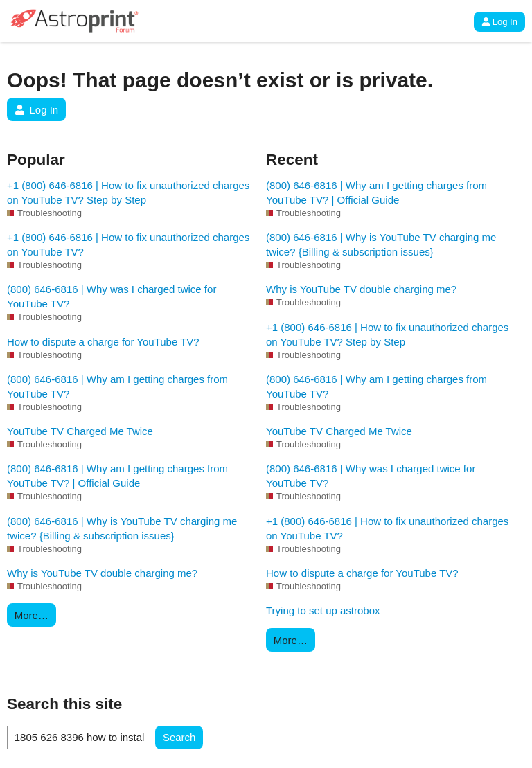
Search (179, 737)
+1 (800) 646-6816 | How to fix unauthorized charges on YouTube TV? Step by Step (128, 193)
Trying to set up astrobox (323, 610)
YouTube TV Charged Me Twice (80, 431)
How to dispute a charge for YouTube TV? (103, 342)
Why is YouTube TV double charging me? (102, 573)
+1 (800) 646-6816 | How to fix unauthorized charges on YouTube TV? (128, 244)
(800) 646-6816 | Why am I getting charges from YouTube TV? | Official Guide (117, 476)
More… (32, 615)
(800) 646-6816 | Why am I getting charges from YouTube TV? (117, 386)
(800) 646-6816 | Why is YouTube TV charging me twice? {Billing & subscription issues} (122, 528)
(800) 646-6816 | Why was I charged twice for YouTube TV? (112, 296)
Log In (499, 22)
